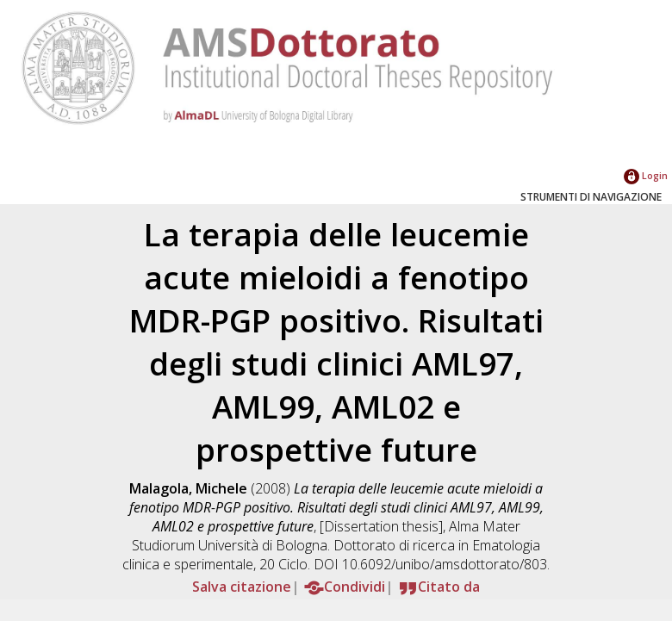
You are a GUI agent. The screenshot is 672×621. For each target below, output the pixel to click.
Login (646, 175)
